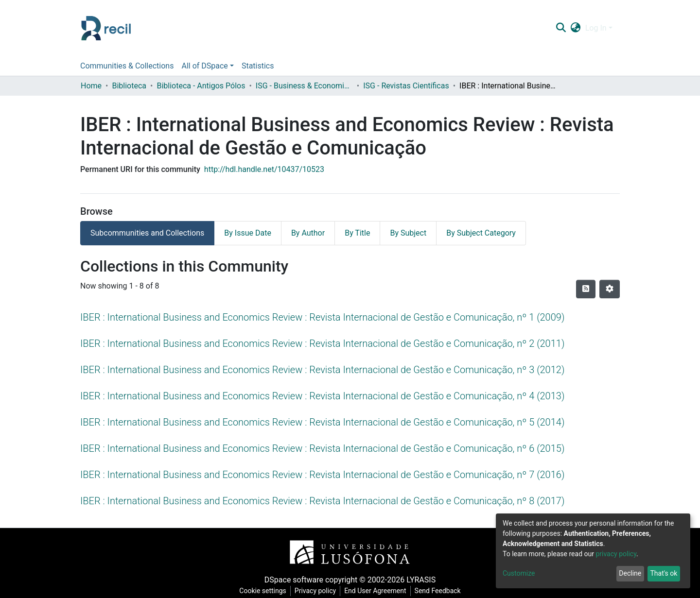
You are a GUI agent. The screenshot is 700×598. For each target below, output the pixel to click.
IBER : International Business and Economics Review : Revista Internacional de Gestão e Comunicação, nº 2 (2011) (322, 343)
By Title (357, 233)
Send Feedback (438, 591)
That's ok (664, 573)
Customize (519, 573)
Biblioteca (129, 86)
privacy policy (616, 554)
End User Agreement (375, 591)
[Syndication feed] (586, 289)
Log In (596, 28)
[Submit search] (561, 28)
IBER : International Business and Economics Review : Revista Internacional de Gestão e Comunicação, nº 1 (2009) (322, 317)
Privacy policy (315, 591)
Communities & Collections (127, 66)
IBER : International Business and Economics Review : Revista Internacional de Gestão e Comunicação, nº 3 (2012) (322, 370)
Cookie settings (263, 591)
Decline (630, 573)
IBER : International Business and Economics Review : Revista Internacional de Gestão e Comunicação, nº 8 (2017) (322, 501)
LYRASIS (421, 580)
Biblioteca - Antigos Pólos (201, 86)
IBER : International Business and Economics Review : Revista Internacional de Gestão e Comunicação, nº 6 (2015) (322, 448)
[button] (575, 28)
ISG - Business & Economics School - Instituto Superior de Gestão (304, 86)
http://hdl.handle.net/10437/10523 (264, 169)
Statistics (258, 66)
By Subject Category (481, 233)
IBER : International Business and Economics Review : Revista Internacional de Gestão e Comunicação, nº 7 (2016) (322, 475)
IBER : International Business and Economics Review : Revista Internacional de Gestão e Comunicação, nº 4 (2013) (322, 396)
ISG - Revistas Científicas (406, 86)
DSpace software (294, 580)
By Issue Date (248, 233)
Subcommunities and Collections (147, 233)
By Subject (408, 233)
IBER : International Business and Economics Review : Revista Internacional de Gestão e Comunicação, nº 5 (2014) (322, 422)
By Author (308, 233)
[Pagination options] (610, 289)
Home (91, 86)
